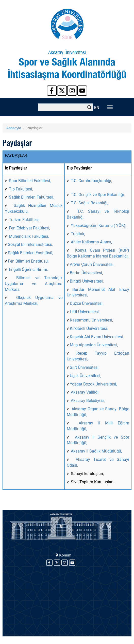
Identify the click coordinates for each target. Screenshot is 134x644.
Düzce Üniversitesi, (86, 303)
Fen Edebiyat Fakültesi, (29, 228)
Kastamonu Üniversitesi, (91, 320)
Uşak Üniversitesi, (85, 376)
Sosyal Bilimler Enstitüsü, (30, 244)
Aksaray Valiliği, (85, 392)
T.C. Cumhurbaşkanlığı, (91, 181)
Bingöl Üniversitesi (86, 281)
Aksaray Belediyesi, (88, 401)
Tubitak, (78, 234)
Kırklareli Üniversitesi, (89, 328)
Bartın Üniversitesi (86, 273)
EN (97, 108)
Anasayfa (14, 128)
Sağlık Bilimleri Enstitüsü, (30, 253)
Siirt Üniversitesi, (85, 367)
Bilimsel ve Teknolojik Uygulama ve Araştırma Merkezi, (34, 284)
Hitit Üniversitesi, (85, 312)
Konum (64, 555)
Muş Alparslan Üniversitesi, (94, 345)
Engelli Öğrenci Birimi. (28, 270)
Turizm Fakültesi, (24, 220)
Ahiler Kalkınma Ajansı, (91, 242)
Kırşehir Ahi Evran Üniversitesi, (97, 337)
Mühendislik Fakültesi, (28, 236)
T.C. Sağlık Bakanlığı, (89, 203)
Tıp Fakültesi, (21, 189)
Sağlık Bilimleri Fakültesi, (31, 197)
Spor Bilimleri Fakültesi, (30, 181)
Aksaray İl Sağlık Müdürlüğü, (96, 451)
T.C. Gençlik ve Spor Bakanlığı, (98, 195)
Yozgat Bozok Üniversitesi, (93, 384)
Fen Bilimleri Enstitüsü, (28, 261)
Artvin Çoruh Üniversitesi (92, 264)
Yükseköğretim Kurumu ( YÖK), (98, 226)
